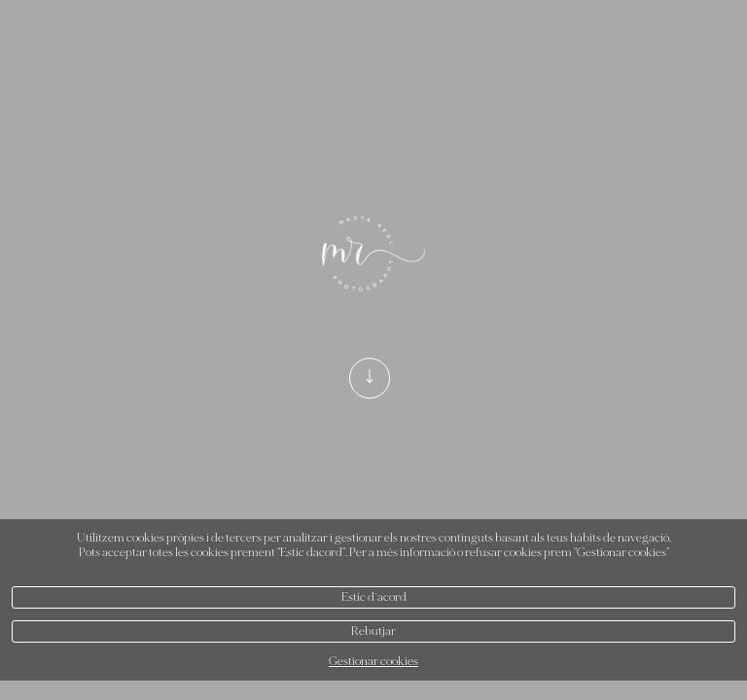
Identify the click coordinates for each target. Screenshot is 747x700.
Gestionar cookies (373, 662)
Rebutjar (373, 631)
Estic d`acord (374, 597)
